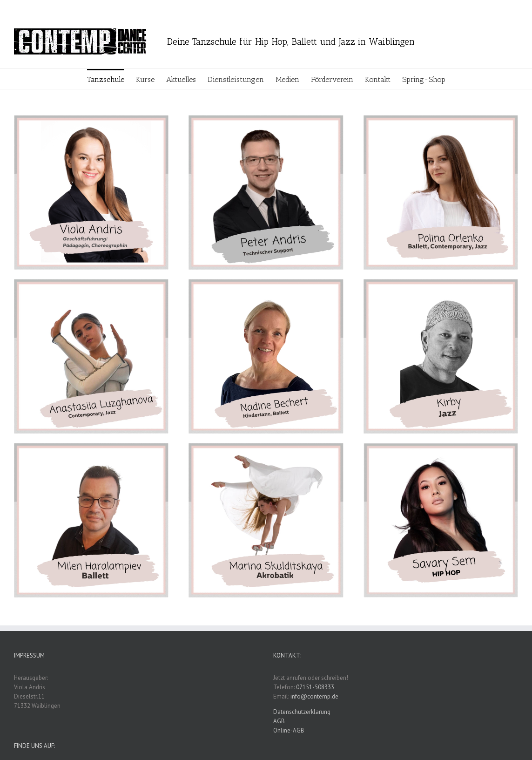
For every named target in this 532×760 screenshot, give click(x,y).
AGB (279, 721)
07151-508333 (315, 687)
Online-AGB (289, 730)
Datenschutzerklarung (302, 712)
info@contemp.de (314, 696)
